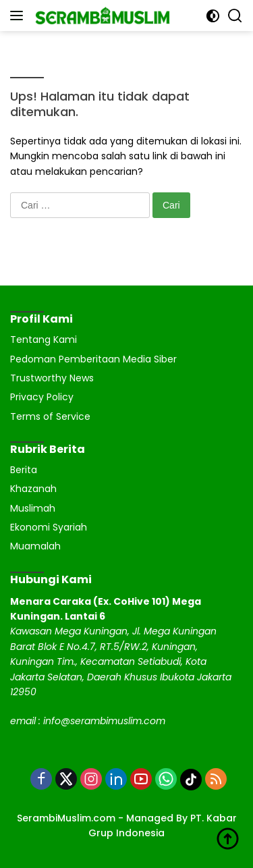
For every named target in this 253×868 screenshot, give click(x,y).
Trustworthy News (52, 378)
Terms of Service (50, 416)
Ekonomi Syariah (49, 527)
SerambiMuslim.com (66, 818)
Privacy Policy (42, 397)
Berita (24, 470)
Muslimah (33, 508)
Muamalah (35, 546)
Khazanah (33, 489)
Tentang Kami (44, 340)
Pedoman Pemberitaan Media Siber (93, 359)
